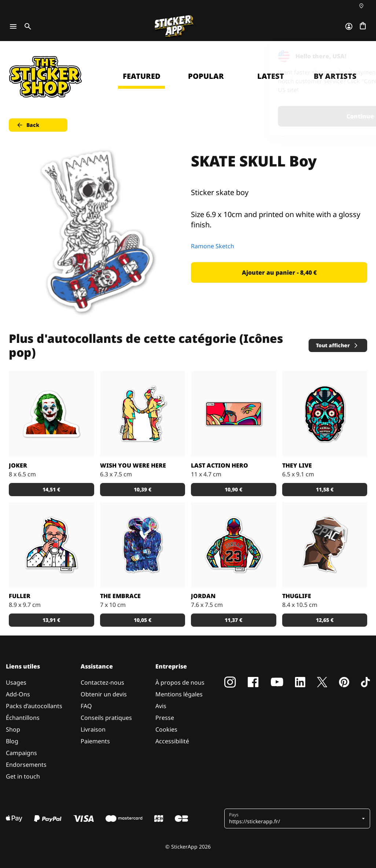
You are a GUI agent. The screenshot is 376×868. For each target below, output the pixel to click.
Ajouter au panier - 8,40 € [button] (279, 272)
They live (297, 465)
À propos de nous (180, 682)
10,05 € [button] (143, 620)
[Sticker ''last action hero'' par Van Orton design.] (234, 414)
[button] (294, 818)
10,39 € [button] (143, 489)
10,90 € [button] (233, 489)
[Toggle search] (26, 26)
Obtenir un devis (104, 694)
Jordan (203, 596)
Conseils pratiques (106, 718)
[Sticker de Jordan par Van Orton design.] (234, 545)
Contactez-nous (102, 682)
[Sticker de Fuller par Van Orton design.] (51, 545)
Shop (13, 729)
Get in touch (23, 776)
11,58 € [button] (325, 489)
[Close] (354, 56)
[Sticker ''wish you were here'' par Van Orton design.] (143, 414)
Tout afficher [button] (337, 345)
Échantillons (23, 718)
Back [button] (28, 125)
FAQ (86, 706)
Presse (165, 718)
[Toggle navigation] (13, 26)
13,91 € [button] (51, 620)
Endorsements (26, 765)
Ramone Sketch (213, 246)
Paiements (95, 741)
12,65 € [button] (325, 620)
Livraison (93, 729)
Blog (12, 741)
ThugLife (297, 596)
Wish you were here (133, 465)
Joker (18, 465)
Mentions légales (179, 694)
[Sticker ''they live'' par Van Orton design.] (325, 414)
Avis (161, 706)
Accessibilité (172, 741)
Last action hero (220, 465)
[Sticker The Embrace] (143, 545)
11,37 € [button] (233, 620)
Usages (16, 682)
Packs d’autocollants (34, 706)
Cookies (166, 729)
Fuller (20, 596)
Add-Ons (18, 694)
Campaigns (21, 753)
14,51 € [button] (51, 489)
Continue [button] (278, 116)
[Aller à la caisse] (363, 26)
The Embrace (120, 596)
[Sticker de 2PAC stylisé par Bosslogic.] (325, 545)
